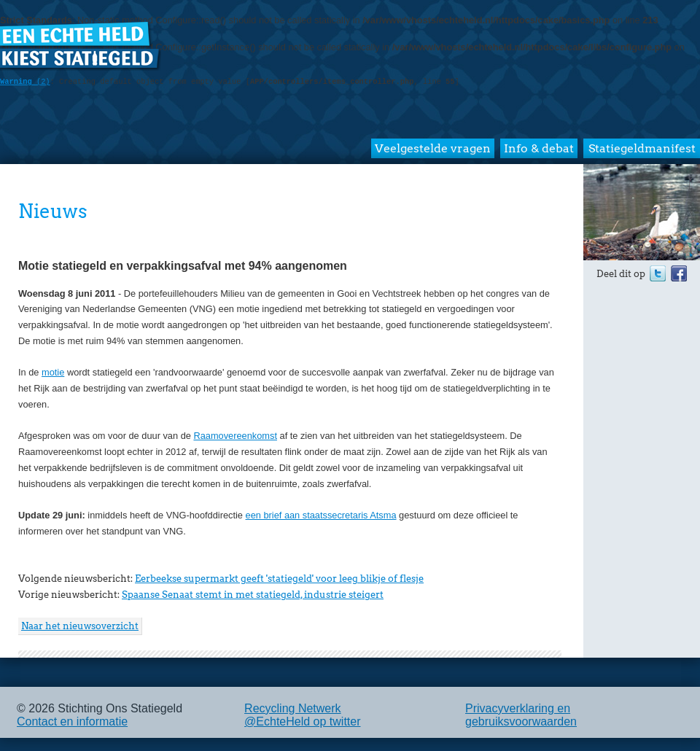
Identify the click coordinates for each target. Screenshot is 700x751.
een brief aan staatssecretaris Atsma (321, 515)
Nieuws (53, 211)
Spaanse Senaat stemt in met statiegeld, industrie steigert (253, 595)
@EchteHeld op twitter (302, 721)
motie (53, 372)
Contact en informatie (72, 721)
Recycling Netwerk (292, 708)
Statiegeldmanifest (642, 148)
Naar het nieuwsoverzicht (80, 626)
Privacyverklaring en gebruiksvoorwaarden (521, 715)
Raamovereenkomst (235, 436)
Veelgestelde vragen (433, 148)
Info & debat (539, 148)
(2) (25, 82)
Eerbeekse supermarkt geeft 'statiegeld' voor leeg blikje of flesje (279, 579)
